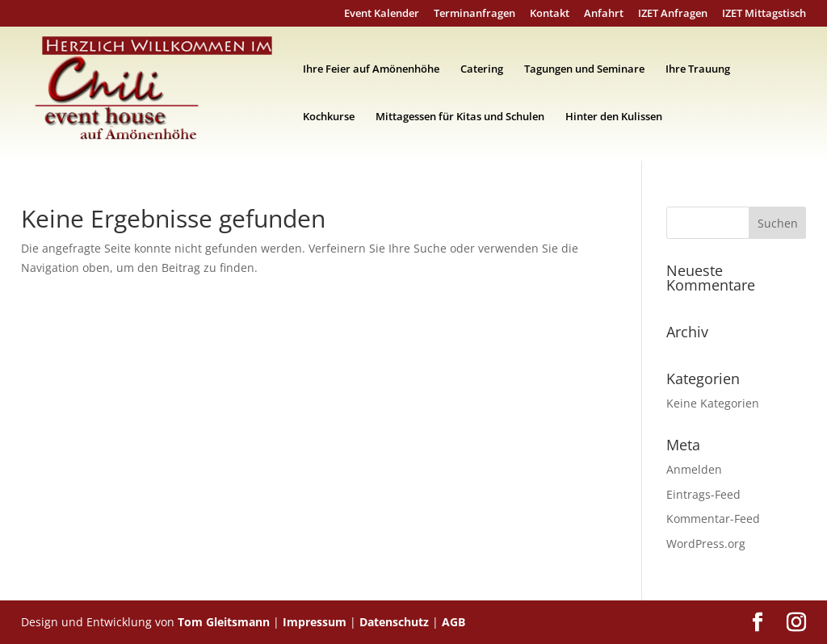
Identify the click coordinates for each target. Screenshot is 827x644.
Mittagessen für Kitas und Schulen (460, 117)
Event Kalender (382, 14)
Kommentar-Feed (713, 519)
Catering (482, 69)
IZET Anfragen (673, 14)
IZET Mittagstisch (764, 14)
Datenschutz (394, 622)
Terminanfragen (474, 14)
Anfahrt (604, 14)
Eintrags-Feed (703, 494)
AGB (453, 622)
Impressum (315, 622)
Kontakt (550, 14)
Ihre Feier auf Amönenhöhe (371, 69)
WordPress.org (706, 544)
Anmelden (694, 469)
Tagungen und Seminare (584, 69)
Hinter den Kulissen (614, 117)
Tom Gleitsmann (224, 622)
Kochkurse (329, 117)
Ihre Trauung (698, 69)
